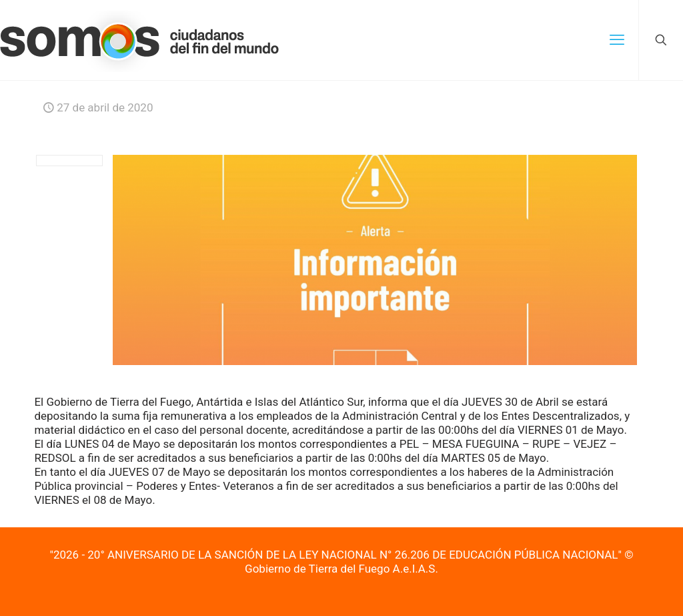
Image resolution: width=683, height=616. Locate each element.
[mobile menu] (617, 40)
